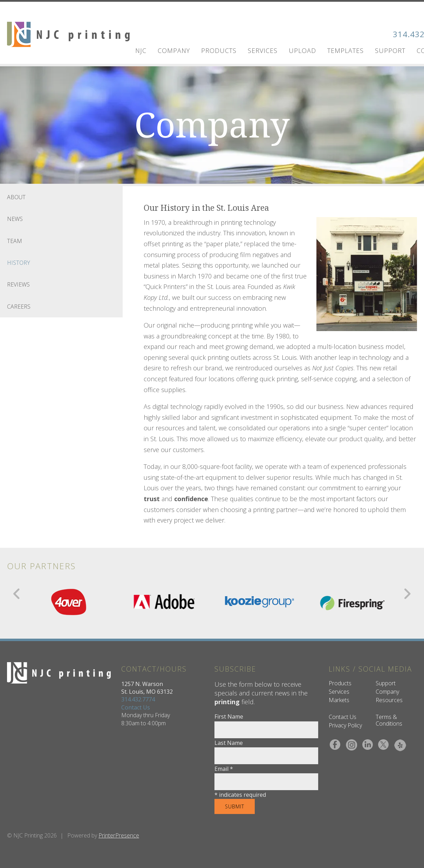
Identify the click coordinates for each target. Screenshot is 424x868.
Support (390, 51)
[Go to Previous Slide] (17, 594)
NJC (141, 51)
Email (224, 769)
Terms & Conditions (389, 720)
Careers (19, 307)
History (19, 263)
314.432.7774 (138, 699)
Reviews (18, 284)
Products (219, 51)
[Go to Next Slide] (407, 594)
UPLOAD (302, 51)
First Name (229, 716)
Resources (389, 700)
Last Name (229, 743)
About (16, 197)
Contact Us (136, 707)
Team (15, 241)
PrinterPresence (119, 835)
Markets (339, 700)
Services (263, 51)
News (15, 219)
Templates (346, 51)
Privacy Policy (345, 725)
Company (174, 51)
